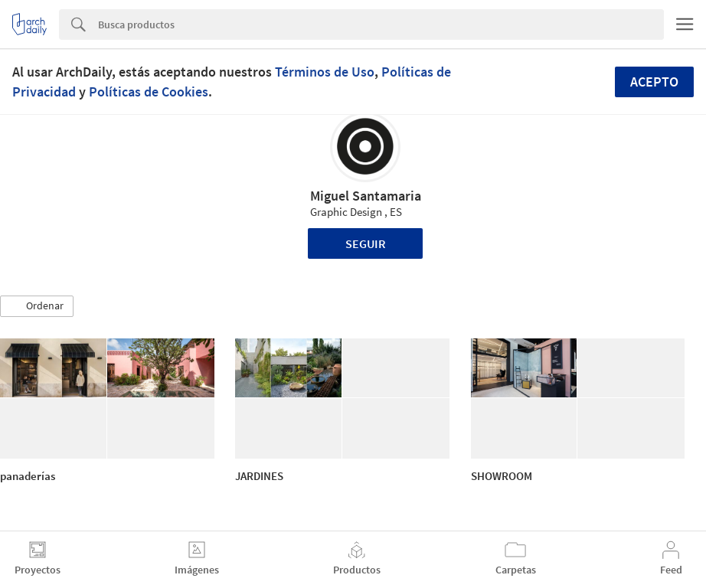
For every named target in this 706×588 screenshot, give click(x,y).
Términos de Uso (325, 72)
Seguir (366, 243)
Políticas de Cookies (149, 91)
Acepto (654, 82)
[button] (37, 306)
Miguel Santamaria (366, 196)
